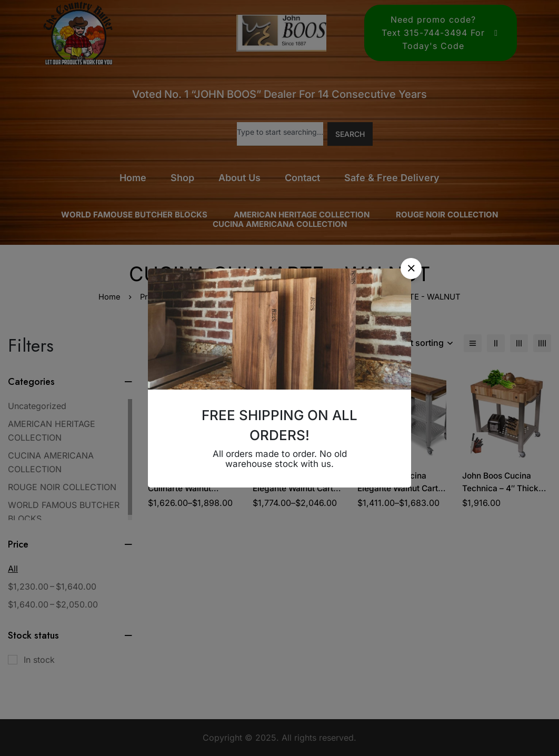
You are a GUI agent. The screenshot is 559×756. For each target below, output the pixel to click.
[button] (411, 268)
